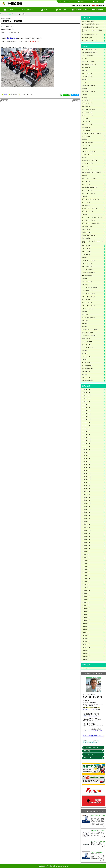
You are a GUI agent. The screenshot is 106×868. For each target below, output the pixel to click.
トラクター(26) (86, 181)
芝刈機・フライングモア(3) (90, 160)
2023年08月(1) (86, 653)
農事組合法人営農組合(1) (89, 235)
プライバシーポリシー (90, 754)
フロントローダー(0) (88, 309)
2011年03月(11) (86, 410)
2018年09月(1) (86, 599)
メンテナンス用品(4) (88, 333)
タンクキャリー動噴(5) (88, 193)
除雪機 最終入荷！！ (88, 38)
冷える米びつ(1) (86, 300)
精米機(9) (85, 148)
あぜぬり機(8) (86, 67)
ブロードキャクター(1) (88, 297)
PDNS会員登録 (97, 10)
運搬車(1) (85, 375)
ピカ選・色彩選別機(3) (88, 273)
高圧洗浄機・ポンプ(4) (88, 109)
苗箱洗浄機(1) (86, 255)
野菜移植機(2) (86, 339)
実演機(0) (85, 354)
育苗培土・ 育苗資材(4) (88, 61)
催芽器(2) (85, 157)
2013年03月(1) (86, 455)
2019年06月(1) (86, 620)
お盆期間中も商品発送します (90, 27)
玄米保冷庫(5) (86, 106)
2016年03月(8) (86, 536)
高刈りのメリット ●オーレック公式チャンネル (92, 31)
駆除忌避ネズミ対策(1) (88, 91)
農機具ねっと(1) (86, 246)
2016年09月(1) (86, 551)
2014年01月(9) (86, 464)
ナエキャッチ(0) (86, 252)
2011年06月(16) (86, 413)
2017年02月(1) (86, 563)
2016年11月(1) (86, 557)
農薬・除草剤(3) (86, 238)
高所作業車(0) (86, 127)
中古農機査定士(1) (87, 366)
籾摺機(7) (85, 312)
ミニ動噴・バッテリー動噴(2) (90, 330)
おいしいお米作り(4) (88, 55)
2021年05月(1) (86, 635)
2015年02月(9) (86, 500)
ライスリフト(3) (86, 345)
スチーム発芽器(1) (87, 169)
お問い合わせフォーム (88, 709)
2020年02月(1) (86, 626)
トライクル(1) (86, 202)
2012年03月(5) (86, 434)
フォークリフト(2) (87, 76)
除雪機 (5, 94)
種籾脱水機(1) (86, 229)
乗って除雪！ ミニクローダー (90, 41)
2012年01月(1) (86, 431)
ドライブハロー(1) (87, 190)
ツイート (75, 95)
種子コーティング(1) (88, 163)
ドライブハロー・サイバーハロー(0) (92, 217)
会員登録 (81, 1)
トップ (3, 14)
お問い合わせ (87, 758)
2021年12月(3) (86, 647)
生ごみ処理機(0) (86, 232)
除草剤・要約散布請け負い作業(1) (91, 172)
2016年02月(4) (86, 533)
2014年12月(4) (86, 494)
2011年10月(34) (86, 422)
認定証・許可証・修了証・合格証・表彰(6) (92, 242)
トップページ (9, 10)
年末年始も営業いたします (89, 35)
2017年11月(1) (86, 587)
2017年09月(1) (86, 581)
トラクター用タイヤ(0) (88, 220)
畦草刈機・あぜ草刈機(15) (89, 52)
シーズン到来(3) (86, 136)
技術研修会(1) (86, 372)
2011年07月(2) (86, 416)
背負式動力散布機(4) (88, 142)
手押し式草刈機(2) (87, 226)
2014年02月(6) (86, 467)
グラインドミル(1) (87, 112)
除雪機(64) (85, 139)
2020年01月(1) (86, 623)
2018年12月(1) (86, 605)
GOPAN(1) (85, 97)
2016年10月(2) (86, 554)
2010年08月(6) (86, 389)
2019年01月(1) (86, 608)
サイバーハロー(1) (87, 154)
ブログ (44, 10)
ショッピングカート (66, 1)
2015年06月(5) (86, 512)
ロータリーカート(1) (88, 348)
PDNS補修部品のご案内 (80, 10)
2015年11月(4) (86, 527)
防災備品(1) (85, 285)
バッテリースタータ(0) (88, 294)
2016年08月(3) (86, 548)
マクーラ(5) (85, 315)
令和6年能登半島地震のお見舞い (91, 24)
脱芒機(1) (85, 214)
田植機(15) (85, 175)
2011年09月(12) (86, 419)
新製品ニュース (62, 10)
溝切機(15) (85, 324)
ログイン (96, 1)
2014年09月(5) (86, 488)
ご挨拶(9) (85, 94)
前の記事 (5, 101)
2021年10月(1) (86, 644)
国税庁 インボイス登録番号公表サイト (92, 716)
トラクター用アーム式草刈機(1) (91, 223)
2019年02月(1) (86, 611)
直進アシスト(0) (86, 378)
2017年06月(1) (86, 575)
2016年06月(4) (86, 545)
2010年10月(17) (86, 395)
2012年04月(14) (86, 437)
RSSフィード (86, 668)
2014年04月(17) (86, 473)
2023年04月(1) (86, 650)
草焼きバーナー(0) (87, 124)
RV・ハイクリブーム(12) (89, 49)
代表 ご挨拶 (87, 751)
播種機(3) (85, 258)
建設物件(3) (85, 88)
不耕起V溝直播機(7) (87, 276)
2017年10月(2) (86, 584)
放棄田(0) (85, 360)
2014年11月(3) (86, 491)
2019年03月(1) (86, 614)
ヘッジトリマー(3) (87, 303)
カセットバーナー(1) (88, 115)
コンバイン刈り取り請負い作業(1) (91, 133)
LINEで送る (65, 95)
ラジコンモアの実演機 (88, 21)
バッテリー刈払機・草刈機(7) (90, 288)
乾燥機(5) (85, 79)
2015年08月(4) (86, 518)
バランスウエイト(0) (88, 291)
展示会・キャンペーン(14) (89, 178)
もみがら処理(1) (86, 363)
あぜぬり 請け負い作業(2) (89, 64)
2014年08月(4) (86, 485)
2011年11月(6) (86, 425)
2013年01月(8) (86, 449)
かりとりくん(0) (86, 130)
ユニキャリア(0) (86, 357)
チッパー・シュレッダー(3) (90, 208)
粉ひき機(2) (85, 118)
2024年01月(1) (86, 656)
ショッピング (26, 10)
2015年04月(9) (86, 506)
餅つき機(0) (85, 321)
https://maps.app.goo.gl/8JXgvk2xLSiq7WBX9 (92, 731)
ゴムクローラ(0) (86, 121)
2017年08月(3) (86, 578)
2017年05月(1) (86, 572)
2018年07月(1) (86, 596)
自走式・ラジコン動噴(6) (89, 151)
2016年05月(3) (86, 542)
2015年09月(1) (86, 521)
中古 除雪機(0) (86, 205)
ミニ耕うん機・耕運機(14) (89, 336)
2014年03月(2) (86, 470)
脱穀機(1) (85, 196)
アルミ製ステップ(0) (88, 73)
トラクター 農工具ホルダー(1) (90, 199)
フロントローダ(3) (87, 264)
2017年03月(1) (86, 566)
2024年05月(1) (86, 659)
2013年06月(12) (86, 461)
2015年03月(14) (86, 503)
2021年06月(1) (86, 638)
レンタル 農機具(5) (87, 342)
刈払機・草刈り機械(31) (89, 85)
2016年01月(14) (86, 530)
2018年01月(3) (86, 590)
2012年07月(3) (86, 443)
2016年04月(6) (86, 539)
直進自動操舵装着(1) (88, 381)
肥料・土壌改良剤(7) (88, 267)
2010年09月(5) (86, 392)
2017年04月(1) (86, 569)
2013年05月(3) (86, 458)
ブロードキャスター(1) (88, 306)
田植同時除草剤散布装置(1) (90, 187)
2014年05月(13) (86, 476)
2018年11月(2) (86, 602)
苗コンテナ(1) (86, 249)
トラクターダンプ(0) (88, 211)
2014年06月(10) (86, 479)
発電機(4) (85, 279)
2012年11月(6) (86, 446)
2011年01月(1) (86, 404)
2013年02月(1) (86, 452)
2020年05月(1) (86, 629)
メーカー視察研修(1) (88, 369)
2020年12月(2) (86, 632)
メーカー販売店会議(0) (88, 318)
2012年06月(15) (86, 440)
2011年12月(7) (86, 428)
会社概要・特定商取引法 (91, 747)
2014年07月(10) (86, 482)
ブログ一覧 (12, 14)
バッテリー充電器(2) (88, 270)
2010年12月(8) (86, 401)
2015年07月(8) (86, 515)
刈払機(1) (85, 351)
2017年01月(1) (86, 560)
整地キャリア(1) (86, 145)
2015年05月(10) (86, 509)
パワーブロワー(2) (87, 282)
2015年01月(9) (86, 497)
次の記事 (75, 101)
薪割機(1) (85, 327)
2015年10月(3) (86, 524)
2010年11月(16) (86, 398)
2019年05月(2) (86, 617)
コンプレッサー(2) (87, 103)
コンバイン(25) (86, 82)
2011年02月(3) (86, 407)
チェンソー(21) (86, 184)
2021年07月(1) (86, 641)
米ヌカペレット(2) (87, 100)
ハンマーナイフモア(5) (88, 261)
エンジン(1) (85, 58)
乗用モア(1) (85, 166)
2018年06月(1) (86, 593)
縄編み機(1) (85, 70)
